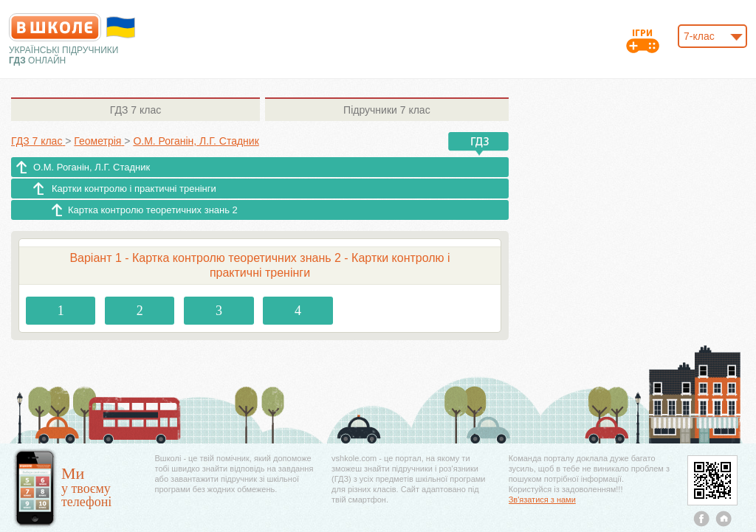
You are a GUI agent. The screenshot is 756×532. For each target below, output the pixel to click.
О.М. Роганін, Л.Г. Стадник (92, 167)
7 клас (135, 110)
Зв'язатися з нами (542, 500)
